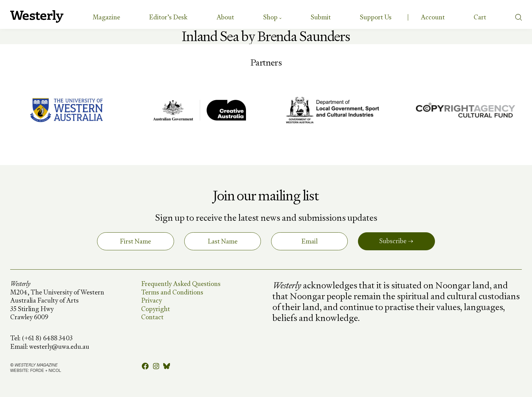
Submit (321, 17)
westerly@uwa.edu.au (59, 347)
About (225, 17)
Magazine (106, 17)
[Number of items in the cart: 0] (480, 17)
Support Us (376, 17)
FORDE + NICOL (46, 370)
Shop (270, 17)
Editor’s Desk (168, 17)
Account (433, 17)
